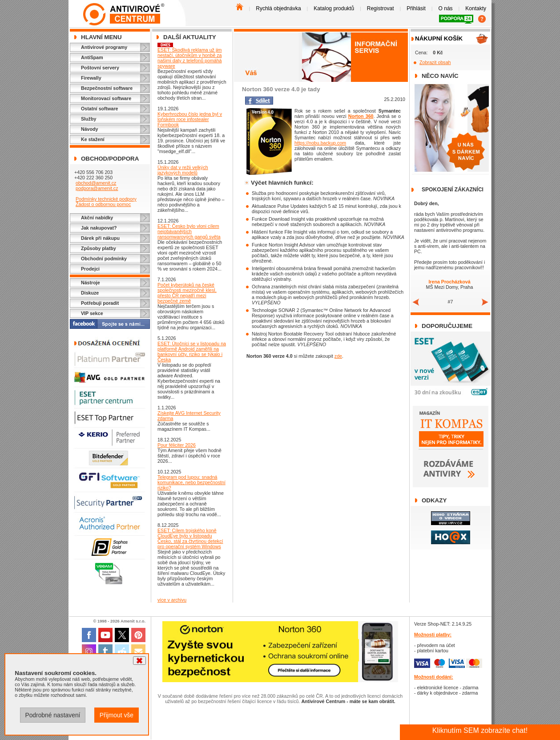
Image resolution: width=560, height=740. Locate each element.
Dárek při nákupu (100, 238)
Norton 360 (361, 116)
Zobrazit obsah (435, 62)
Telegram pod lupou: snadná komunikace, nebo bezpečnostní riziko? (191, 482)
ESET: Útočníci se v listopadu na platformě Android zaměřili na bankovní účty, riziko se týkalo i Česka (192, 352)
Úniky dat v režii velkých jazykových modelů (183, 170)
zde (338, 356)
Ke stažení (93, 139)
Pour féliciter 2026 (177, 445)
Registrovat (381, 8)
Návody (90, 129)
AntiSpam (92, 57)
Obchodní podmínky (104, 259)
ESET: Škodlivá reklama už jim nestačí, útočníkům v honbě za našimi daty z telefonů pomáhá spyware (190, 58)
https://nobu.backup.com (320, 143)
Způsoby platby (99, 248)
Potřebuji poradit (100, 303)
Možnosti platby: (433, 635)
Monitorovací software (106, 98)
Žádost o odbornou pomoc (103, 204)
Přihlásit (416, 8)
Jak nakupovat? (99, 228)
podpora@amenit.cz (97, 188)
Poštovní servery (100, 68)
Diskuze (90, 293)
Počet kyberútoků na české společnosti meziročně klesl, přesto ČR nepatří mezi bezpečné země (187, 293)
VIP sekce (92, 313)
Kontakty (476, 8)
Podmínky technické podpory (106, 199)
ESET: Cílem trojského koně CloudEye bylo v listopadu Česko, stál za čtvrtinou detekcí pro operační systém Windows (190, 538)
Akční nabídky (97, 218)
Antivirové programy (104, 47)
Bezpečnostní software (107, 88)
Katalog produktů (334, 8)
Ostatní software (100, 109)
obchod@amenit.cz (96, 183)
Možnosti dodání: (434, 677)
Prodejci (90, 269)
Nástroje (91, 283)
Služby (89, 119)
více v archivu (172, 600)
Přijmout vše (117, 715)
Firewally (91, 78)
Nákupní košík (439, 38)
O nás (446, 8)
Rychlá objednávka (278, 8)
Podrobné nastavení (52, 715)
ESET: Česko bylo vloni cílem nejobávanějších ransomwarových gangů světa (189, 231)
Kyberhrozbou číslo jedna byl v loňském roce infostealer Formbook (190, 119)
